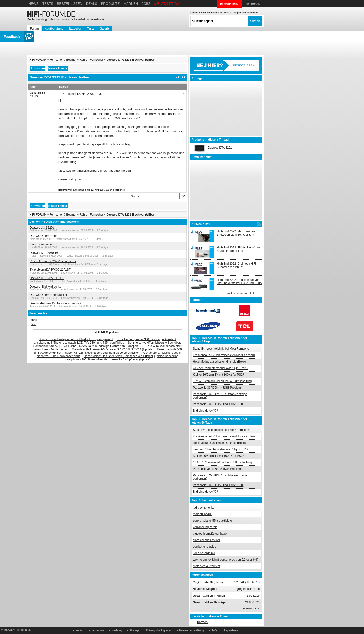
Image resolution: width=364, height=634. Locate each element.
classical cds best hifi (206, 540)
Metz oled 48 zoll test (207, 566)
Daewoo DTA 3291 (220, 148)
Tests (48, 4)
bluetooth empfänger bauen (211, 534)
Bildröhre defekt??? (205, 411)
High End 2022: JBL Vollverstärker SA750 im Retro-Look (239, 249)
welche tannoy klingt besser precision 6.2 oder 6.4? (226, 560)
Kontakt (80, 631)
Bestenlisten (70, 4)
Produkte (110, 4)
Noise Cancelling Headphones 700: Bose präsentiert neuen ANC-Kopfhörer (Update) (121, 358)
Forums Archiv (252, 608)
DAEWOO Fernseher (43, 236)
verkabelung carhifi (205, 527)
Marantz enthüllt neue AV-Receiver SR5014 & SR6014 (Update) (113, 349)
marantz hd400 (203, 514)
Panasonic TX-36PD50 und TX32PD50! (218, 404)
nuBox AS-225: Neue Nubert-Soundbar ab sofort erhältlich (102, 353)
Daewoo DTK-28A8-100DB (47, 278)
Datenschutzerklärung (192, 631)
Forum (34, 29)
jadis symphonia (203, 508)
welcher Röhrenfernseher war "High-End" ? (220, 368)
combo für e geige (204, 547)
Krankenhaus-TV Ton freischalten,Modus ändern (224, 355)
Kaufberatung (54, 29)
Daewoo (202, 622)
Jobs (146, 4)
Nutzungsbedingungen (159, 631)
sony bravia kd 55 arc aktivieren (213, 521)
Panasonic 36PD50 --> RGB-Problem (217, 388)
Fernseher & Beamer (63, 60)
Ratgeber (75, 29)
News (33, 4)
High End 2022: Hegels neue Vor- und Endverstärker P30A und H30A (239, 281)
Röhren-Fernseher (91, 60)
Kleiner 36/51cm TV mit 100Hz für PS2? (219, 375)
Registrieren (231, 631)
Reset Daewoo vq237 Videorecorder (53, 261)
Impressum (98, 631)
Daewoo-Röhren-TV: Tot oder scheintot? (55, 303)
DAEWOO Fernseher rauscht (48, 295)
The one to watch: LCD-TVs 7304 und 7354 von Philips (89, 343)
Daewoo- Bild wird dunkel (46, 287)
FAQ (214, 631)
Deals (92, 4)
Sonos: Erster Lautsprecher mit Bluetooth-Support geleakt (76, 339)
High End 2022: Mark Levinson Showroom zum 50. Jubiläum (236, 233)
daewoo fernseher (41, 244)
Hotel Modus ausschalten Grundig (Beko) (219, 362)
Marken (131, 4)
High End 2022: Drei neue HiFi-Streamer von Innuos (237, 265)
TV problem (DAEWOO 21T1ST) (51, 270)
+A (184, 77)
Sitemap (134, 631)
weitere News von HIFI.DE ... (244, 293)
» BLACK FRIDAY (168, 4)
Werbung (117, 631)
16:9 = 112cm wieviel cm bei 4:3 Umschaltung (222, 381)
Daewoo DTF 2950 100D (46, 253)
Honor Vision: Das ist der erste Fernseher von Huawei (118, 356)
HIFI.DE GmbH (24, 630)
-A (178, 77)
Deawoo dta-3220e (42, 228)
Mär (34, 324)
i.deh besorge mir (204, 553)
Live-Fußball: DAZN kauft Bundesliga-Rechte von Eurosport (100, 346)
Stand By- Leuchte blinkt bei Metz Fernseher (221, 349)
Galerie (105, 29)
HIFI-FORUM (38, 60)
